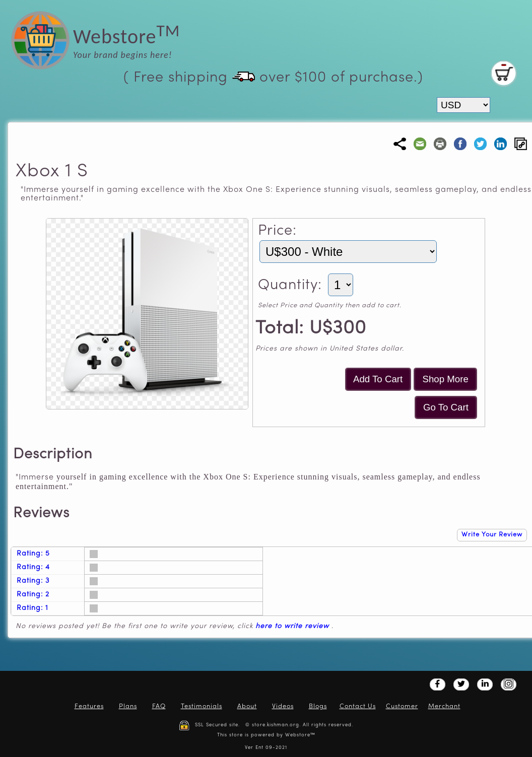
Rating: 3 (33, 581)
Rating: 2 (33, 595)
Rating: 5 (33, 554)
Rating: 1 (32, 608)
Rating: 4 (33, 567)
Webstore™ (300, 735)
